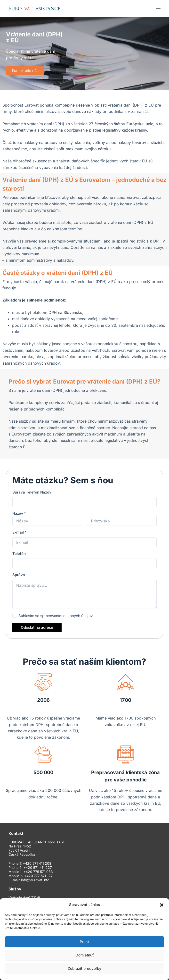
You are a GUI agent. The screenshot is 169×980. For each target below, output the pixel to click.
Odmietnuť (85, 955)
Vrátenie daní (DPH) (24, 898)
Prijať (84, 942)
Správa (19, 575)
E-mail (20, 532)
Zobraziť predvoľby (84, 968)
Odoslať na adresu (37, 627)
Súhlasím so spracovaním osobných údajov (56, 616)
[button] (162, 905)
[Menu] (158, 8)
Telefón (19, 554)
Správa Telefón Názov (32, 492)
